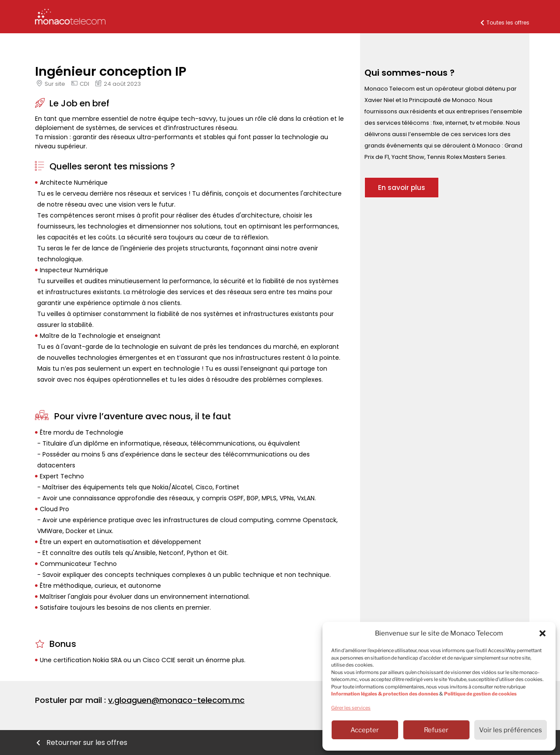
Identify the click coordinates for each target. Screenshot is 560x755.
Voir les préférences (511, 730)
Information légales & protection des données (385, 694)
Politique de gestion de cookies (480, 694)
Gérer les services (351, 708)
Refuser (436, 730)
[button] (542, 633)
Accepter (365, 730)
